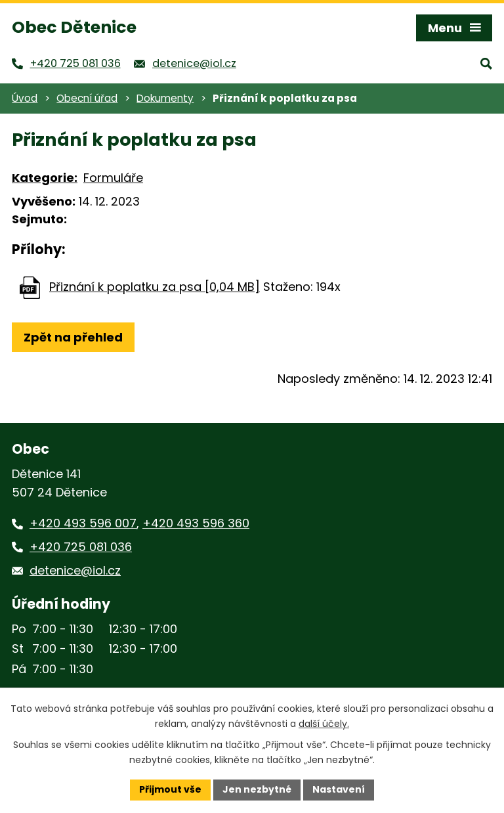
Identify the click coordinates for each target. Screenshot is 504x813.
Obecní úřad (87, 98)
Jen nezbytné (257, 789)
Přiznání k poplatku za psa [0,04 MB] (155, 287)
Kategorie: (45, 178)
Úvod (25, 98)
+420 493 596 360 (196, 523)
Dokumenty (165, 98)
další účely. (324, 724)
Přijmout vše (170, 789)
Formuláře (113, 178)
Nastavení (339, 789)
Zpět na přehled (73, 337)
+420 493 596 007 (83, 523)
